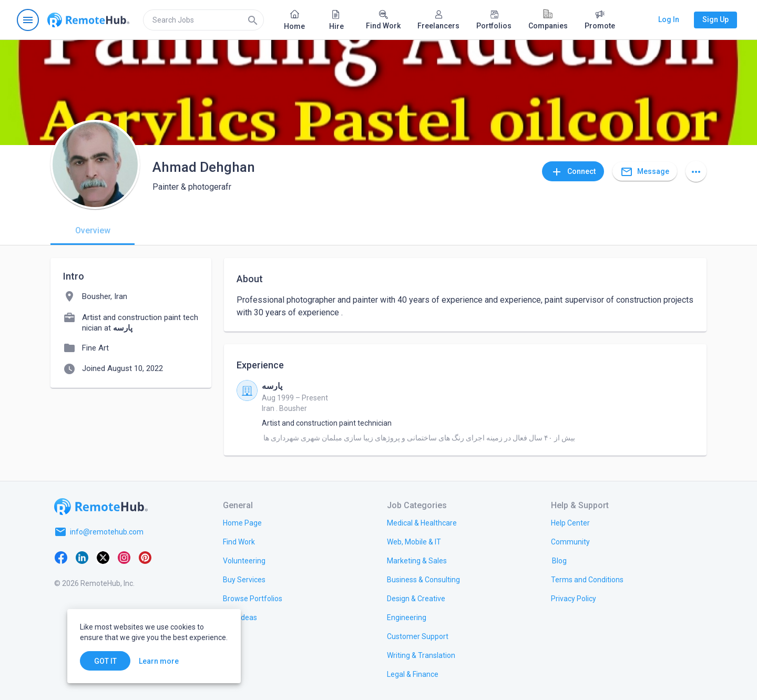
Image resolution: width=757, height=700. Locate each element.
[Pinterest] (145, 557)
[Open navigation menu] (28, 20)
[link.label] (570, 522)
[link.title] (242, 522)
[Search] (253, 20)
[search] (203, 20)
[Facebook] (61, 557)
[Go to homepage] (88, 20)
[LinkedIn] (82, 557)
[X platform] (103, 557)
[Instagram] (124, 557)
